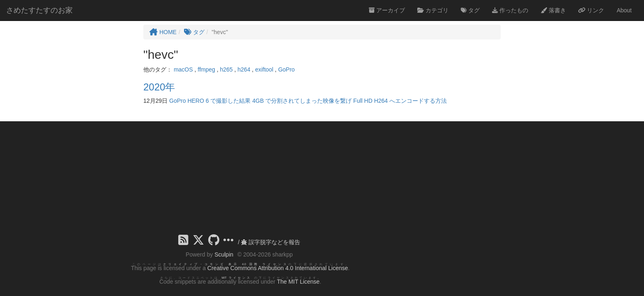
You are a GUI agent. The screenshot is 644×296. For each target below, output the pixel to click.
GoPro (286, 69)
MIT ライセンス (236, 278)
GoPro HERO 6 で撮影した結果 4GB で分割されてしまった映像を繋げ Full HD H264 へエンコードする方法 (308, 101)
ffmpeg (206, 69)
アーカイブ (387, 10)
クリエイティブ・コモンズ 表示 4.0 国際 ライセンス (226, 264)
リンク (591, 10)
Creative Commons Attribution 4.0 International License (278, 268)
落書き (553, 10)
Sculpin (224, 254)
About (624, 10)
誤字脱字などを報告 (271, 242)
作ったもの (510, 10)
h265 (226, 69)
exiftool (264, 69)
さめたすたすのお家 (39, 10)
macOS (183, 69)
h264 (244, 69)
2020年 (159, 87)
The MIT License (298, 282)
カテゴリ (433, 10)
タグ (470, 10)
